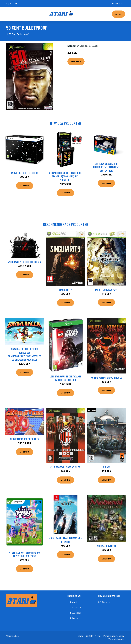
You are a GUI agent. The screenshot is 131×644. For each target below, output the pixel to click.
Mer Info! (76, 61)
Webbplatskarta (116, 639)
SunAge (106, 467)
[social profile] (16, 3)
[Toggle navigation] (9, 14)
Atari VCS (77, 607)
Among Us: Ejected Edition (25, 173)
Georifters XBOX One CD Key (25, 439)
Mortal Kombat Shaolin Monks (106, 378)
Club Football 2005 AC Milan (65, 467)
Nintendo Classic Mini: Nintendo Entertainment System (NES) (106, 167)
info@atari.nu (117, 3)
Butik (118, 14)
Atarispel (77, 613)
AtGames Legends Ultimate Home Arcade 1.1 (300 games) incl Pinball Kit (65, 176)
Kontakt (89, 636)
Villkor (98, 636)
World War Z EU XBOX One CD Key (25, 262)
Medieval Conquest (106, 546)
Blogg (75, 618)
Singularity (65, 290)
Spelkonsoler (86, 46)
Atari (75, 602)
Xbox (96, 46)
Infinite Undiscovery (106, 290)
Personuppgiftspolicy (114, 636)
